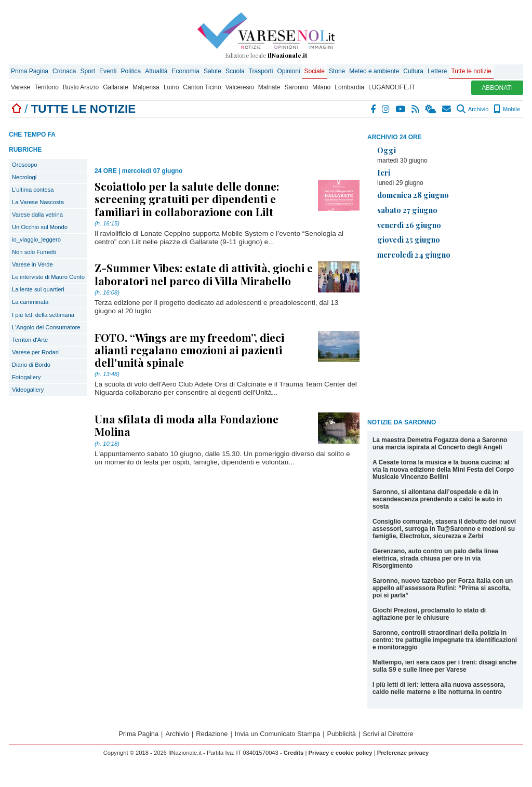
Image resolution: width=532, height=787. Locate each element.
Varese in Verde (32, 264)
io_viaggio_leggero (36, 239)
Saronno (296, 87)
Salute (212, 71)
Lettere (437, 71)
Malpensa (146, 87)
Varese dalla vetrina (37, 215)
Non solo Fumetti (34, 252)
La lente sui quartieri (38, 289)
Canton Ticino (202, 87)
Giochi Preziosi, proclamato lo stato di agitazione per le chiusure (429, 614)
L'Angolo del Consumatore (46, 327)
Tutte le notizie (471, 71)
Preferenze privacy (403, 753)
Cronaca (64, 71)
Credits (294, 753)
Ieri (384, 172)
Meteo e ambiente (374, 71)
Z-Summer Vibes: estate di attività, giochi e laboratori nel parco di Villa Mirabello (204, 274)
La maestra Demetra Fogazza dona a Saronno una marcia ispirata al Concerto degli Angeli (440, 444)
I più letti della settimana (43, 315)
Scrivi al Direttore (388, 734)
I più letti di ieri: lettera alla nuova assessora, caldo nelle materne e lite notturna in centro (439, 688)
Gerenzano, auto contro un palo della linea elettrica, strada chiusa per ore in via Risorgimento (435, 558)
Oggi (387, 150)
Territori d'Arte (30, 340)
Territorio (46, 87)
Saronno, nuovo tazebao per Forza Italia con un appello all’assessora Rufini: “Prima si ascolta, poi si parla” (443, 588)
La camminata (30, 302)
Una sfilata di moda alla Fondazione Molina (187, 425)
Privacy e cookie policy (340, 753)
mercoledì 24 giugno (414, 255)
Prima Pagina (30, 71)
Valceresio (240, 87)
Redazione (212, 734)
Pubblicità (341, 734)
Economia (186, 71)
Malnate (269, 87)
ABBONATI (497, 88)
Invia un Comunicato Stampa (277, 734)
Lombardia (349, 87)
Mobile (507, 109)
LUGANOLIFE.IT (392, 87)
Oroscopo (25, 165)
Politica (131, 71)
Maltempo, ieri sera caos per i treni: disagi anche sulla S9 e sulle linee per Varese (444, 666)
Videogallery (28, 390)
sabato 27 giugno (407, 210)
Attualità (156, 71)
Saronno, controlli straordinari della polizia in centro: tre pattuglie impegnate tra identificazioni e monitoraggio (445, 640)
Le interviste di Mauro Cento (48, 277)
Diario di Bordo (31, 365)
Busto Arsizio (81, 87)
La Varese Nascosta (38, 202)
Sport (88, 71)
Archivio (473, 109)
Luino (171, 87)
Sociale (315, 71)
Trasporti (261, 71)
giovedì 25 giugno (409, 239)
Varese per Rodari (35, 352)
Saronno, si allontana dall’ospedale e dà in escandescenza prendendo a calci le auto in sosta (437, 499)
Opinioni (289, 71)
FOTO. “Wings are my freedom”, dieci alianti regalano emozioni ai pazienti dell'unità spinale (189, 350)
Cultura (413, 71)
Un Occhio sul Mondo (40, 227)
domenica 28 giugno (413, 195)
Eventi (108, 71)
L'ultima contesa (33, 190)
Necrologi (24, 177)
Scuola (235, 71)
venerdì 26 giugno (409, 225)
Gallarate (116, 87)
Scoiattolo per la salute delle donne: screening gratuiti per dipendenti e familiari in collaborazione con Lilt (187, 198)
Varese (21, 87)
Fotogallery (26, 377)
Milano (321, 87)
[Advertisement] (445, 341)
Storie (337, 71)
